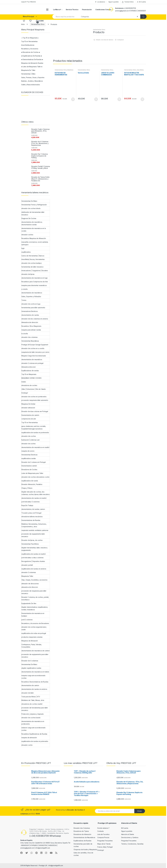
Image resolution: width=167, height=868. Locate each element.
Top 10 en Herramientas (29, 41)
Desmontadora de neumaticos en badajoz (33, 615)
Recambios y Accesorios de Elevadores (35, 623)
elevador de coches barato (31, 718)
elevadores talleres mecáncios (32, 517)
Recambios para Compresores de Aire (35, 282)
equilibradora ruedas (29, 458)
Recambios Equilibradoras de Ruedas (34, 734)
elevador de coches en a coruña (33, 348)
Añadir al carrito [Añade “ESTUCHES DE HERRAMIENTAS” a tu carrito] (73, 99)
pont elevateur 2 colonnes (31, 502)
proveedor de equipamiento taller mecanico (33, 535)
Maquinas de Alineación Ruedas (32, 63)
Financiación (87, 10)
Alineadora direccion (29, 367)
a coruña (24, 289)
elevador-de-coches (29, 436)
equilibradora (26, 252)
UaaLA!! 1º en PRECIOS (28, 2)
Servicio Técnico (72, 10)
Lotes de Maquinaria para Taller (32, 473)
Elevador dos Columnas (82, 828)
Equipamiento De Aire (29, 603)
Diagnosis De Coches (29, 218)
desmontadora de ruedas (30, 315)
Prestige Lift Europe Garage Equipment (35, 345)
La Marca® (57, 10)
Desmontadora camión (29, 466)
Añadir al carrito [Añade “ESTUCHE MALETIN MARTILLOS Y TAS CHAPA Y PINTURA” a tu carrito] (142, 99)
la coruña (25, 334)
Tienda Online (128, 2)
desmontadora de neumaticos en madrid (35, 447)
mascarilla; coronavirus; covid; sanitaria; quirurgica (35, 243)
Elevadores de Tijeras (81, 831)
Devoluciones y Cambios (130, 837)
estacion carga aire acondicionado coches (33, 729)
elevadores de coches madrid (32, 704)
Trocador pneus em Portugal (31, 513)
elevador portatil (27, 565)
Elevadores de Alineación (82, 834)
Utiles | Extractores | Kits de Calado (34, 389)
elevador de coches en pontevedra (34, 397)
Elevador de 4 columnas (30, 661)
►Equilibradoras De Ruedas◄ (32, 56)
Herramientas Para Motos (30, 544)
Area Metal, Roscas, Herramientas (134, 71)
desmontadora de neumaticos (32, 359)
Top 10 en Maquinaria (29, 374)
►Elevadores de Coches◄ (31, 52)
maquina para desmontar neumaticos (34, 285)
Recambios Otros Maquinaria (31, 326)
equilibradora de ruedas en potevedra (35, 741)
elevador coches (27, 235)
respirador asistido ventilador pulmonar (35, 530)
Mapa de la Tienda (104, 844)
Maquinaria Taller (27, 576)
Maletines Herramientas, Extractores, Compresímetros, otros (34, 525)
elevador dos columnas (30, 337)
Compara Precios (103, 837)
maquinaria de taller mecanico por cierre (35, 352)
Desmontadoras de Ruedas (31, 520)
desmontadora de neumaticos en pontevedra (33, 723)
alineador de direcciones (30, 584)
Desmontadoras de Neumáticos (84, 837)
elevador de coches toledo (31, 208)
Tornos (24, 300)
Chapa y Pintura (27, 488)
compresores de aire (29, 419)
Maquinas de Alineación (30, 641)
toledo (24, 382)
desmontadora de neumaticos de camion (36, 651)
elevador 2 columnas (29, 572)
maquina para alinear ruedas (31, 330)
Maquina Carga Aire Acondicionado (34, 356)
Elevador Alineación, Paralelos (32, 484)
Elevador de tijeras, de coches (32, 540)
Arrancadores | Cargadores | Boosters (35, 271)
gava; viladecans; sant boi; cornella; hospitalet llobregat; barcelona (34, 427)
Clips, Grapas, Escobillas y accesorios (34, 580)
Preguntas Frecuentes (105, 841)
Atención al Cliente (128, 834)
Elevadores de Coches (29, 470)
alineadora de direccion (30, 587)
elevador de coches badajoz (31, 263)
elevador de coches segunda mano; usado (34, 628)
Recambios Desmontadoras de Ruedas (35, 682)
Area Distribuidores (28, 45)
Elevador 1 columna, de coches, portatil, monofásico (35, 598)
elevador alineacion (28, 408)
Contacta (100, 831)
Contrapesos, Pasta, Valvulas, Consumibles (32, 646)
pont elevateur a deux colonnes (32, 558)
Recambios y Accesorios (30, 49)
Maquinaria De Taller (28, 70)
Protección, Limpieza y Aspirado (33, 714)
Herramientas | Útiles (28, 74)
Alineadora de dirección (30, 322)
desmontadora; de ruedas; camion (33, 509)
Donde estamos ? (103, 828)
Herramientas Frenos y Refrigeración (34, 205)
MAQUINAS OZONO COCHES (31, 378)
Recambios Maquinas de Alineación (34, 238)
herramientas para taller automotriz (33, 308)
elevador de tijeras (28, 274)
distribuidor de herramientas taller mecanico (33, 213)
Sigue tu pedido (114, 2)
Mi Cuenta (141, 2)
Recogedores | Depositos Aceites (33, 561)
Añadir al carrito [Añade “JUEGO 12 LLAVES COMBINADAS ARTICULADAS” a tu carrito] (119, 99)
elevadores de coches (29, 385)
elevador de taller (28, 693)
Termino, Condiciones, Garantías (132, 844)
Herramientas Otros (38, 24)
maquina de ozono (28, 451)
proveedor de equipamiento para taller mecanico (35, 656)
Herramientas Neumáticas (30, 341)
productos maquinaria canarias (32, 637)
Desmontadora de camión (30, 415)
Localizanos (100, 2)
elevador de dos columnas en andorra (35, 319)
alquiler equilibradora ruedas (31, 668)
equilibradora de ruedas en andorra (34, 569)
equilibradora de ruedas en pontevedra (35, 433)
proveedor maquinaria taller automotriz (35, 400)
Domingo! (25, 393)
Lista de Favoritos (103, 834)
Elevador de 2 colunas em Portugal (33, 462)
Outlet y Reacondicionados (31, 85)
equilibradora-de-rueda (30, 481)
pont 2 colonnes (27, 620)
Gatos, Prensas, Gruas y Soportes (33, 77)
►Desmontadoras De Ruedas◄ (32, 59)
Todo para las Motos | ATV (31, 697)
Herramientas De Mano (29, 201)
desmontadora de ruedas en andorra (34, 689)
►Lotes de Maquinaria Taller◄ (32, 67)
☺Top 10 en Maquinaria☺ (30, 38)
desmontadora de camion (30, 685)
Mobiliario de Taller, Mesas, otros (33, 700)
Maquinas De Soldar (28, 404)
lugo (23, 248)
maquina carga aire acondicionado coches (33, 677)
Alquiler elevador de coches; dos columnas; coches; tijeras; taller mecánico (36, 493)
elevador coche (27, 745)
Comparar (120, 40)
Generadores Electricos (30, 311)
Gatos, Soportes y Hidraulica (31, 296)
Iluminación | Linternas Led (30, 440)
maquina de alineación (29, 738)
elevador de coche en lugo (31, 304)
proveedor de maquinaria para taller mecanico (34, 592)
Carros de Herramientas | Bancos (33, 256)
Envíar (140, 811)
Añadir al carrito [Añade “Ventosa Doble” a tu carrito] (96, 99)
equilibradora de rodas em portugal (34, 633)
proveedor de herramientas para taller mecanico (35, 709)
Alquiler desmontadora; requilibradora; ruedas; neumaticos (35, 608)
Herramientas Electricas (29, 455)
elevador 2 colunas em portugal (32, 363)
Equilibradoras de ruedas (30, 371)
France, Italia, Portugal (105, 847)
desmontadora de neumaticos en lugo (35, 278)
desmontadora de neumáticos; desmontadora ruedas (32, 223)
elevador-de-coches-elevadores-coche (35, 477)
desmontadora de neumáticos (32, 293)
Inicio (23, 24)
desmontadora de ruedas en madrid (34, 498)
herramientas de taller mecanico (32, 267)
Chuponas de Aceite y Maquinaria (85, 850)
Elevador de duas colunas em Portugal (35, 411)
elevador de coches (28, 444)
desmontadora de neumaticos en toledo (35, 672)
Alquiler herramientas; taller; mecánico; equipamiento (34, 549)
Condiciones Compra (103, 10)
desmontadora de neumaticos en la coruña (34, 230)
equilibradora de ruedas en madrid (33, 554)
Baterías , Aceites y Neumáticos (32, 81)
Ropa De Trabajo (27, 505)
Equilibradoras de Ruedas (82, 841)
